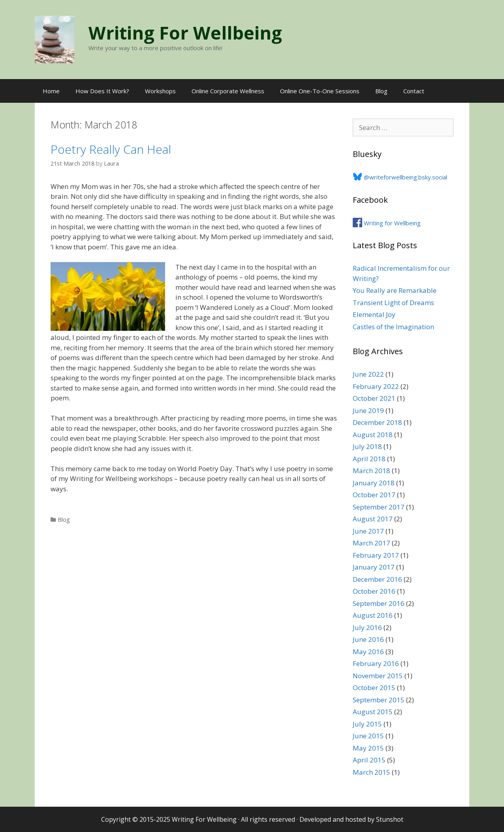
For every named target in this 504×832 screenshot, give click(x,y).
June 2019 (368, 410)
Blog (381, 91)
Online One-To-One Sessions (320, 91)
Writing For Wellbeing (185, 33)
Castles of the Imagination (393, 327)
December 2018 (377, 422)
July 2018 (367, 446)
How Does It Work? (102, 91)
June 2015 (368, 736)
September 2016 (379, 603)
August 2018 (373, 435)
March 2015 (371, 772)
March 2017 (371, 543)
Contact (414, 91)
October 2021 (374, 398)
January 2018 (374, 483)
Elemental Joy (374, 314)
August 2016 (373, 615)
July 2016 (367, 627)
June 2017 (368, 531)
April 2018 (369, 459)
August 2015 (373, 712)
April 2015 (369, 760)
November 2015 (378, 676)
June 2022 (368, 374)
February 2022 (376, 386)
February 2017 (376, 555)
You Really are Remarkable (395, 290)
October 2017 (374, 495)
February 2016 (376, 663)
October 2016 (374, 591)
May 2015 (368, 748)
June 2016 (368, 639)
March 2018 (371, 471)
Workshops (160, 91)
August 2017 (373, 519)
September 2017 (379, 507)
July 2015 (367, 724)
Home (51, 91)
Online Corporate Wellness (228, 91)
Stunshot (390, 819)
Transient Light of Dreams (393, 303)
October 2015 (374, 688)
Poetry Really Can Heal (111, 149)
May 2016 (368, 652)
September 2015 (379, 700)
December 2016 (377, 579)
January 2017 (374, 567)
